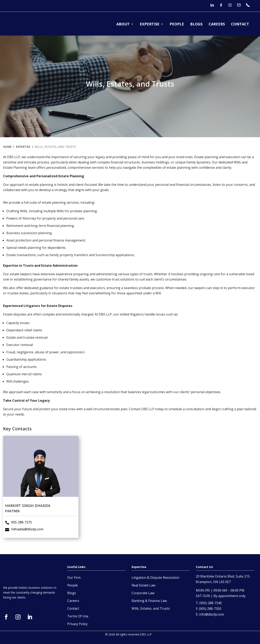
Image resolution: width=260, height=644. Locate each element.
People (73, 585)
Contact (73, 608)
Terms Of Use (78, 616)
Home (7, 147)
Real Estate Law (144, 585)
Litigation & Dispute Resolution (155, 578)
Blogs (72, 593)
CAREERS (217, 24)
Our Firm (74, 578)
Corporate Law (143, 593)
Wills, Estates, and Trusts (151, 608)
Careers (73, 601)
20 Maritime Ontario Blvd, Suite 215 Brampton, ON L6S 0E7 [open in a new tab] (223, 579)
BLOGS (196, 24)
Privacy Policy (77, 624)
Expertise (23, 147)
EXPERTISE (150, 24)
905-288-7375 (28, 507)
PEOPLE (177, 24)
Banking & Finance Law (149, 601)
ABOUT (123, 24)
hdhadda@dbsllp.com (32, 510)
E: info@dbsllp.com (210, 614)
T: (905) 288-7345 (209, 603)
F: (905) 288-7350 (209, 609)
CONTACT (240, 24)
